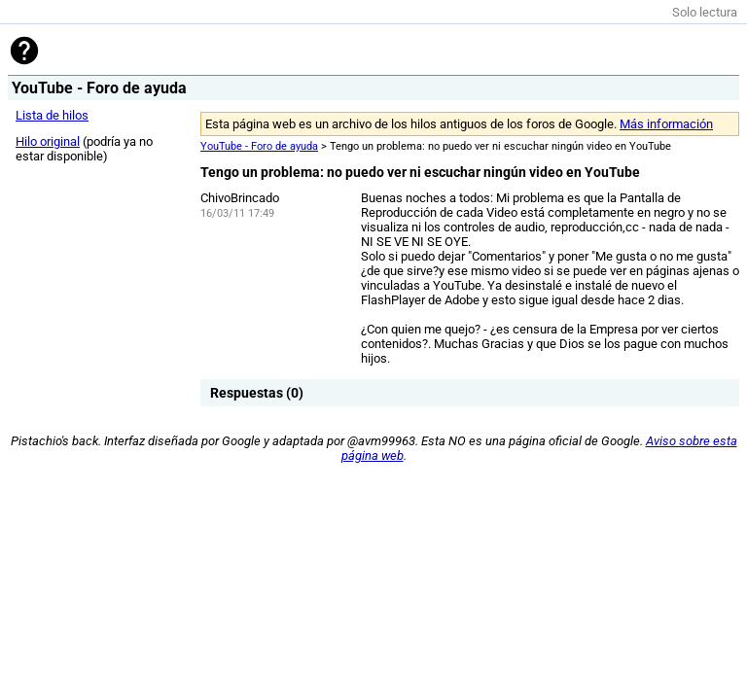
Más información (666, 124)
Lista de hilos (52, 115)
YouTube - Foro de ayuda (259, 146)
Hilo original (48, 141)
